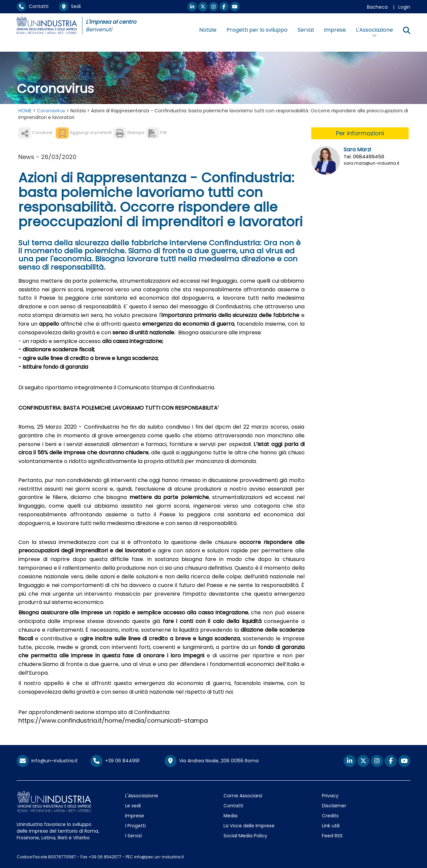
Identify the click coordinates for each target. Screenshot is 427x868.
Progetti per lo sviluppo (257, 30)
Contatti (33, 6)
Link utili (331, 826)
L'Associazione (142, 796)
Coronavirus (51, 111)
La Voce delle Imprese (249, 826)
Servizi (306, 30)
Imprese (335, 30)
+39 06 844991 (115, 761)
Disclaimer (334, 806)
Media (231, 816)
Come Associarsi (243, 796)
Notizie (208, 30)
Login (404, 7)
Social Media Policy (245, 836)
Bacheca (377, 7)
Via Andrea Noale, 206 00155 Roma (211, 761)
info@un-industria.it (47, 761)
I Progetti (135, 826)
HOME (25, 111)
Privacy (330, 796)
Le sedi (133, 806)
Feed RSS (332, 836)
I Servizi (133, 836)
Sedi (70, 6)
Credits (330, 816)
